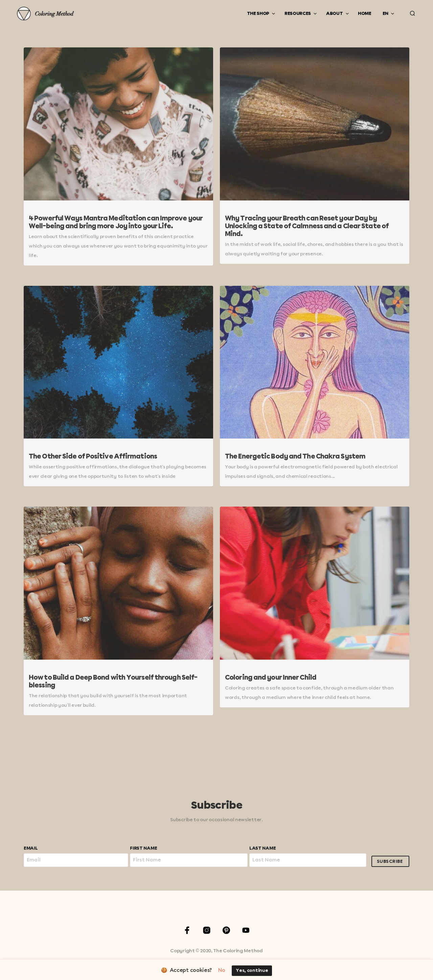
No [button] (222, 971)
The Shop (258, 14)
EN (385, 14)
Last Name (263, 848)
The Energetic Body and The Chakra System (295, 457)
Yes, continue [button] (252, 971)
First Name (143, 848)
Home (365, 14)
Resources (298, 14)
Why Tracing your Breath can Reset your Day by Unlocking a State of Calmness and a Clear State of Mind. (307, 226)
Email (31, 848)
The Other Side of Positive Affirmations (93, 457)
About (335, 14)
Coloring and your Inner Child (271, 678)
